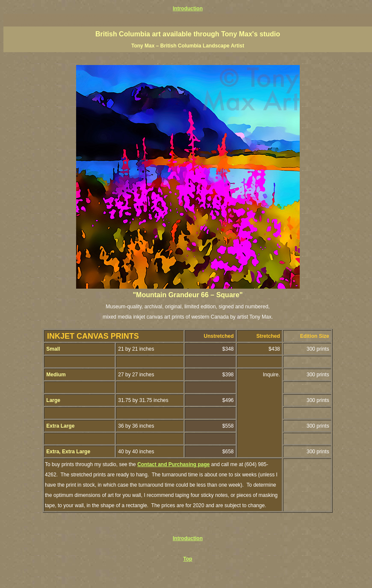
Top (187, 559)
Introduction (188, 9)
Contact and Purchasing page (173, 464)
